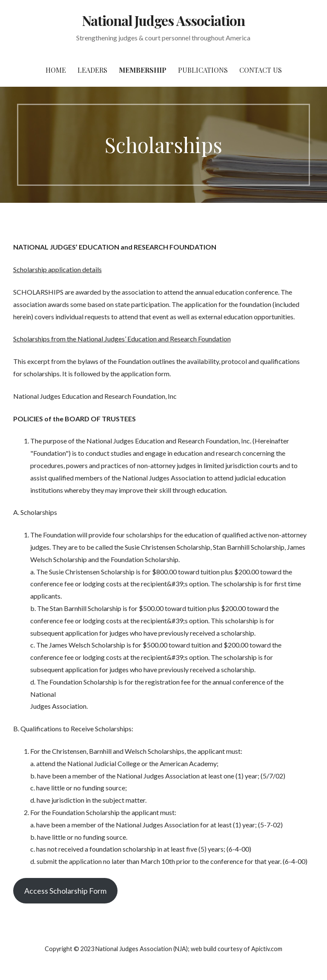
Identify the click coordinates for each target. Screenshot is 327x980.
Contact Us (261, 70)
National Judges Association (163, 20)
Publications (203, 70)
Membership (143, 70)
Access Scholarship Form (65, 891)
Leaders (92, 70)
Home (56, 70)
